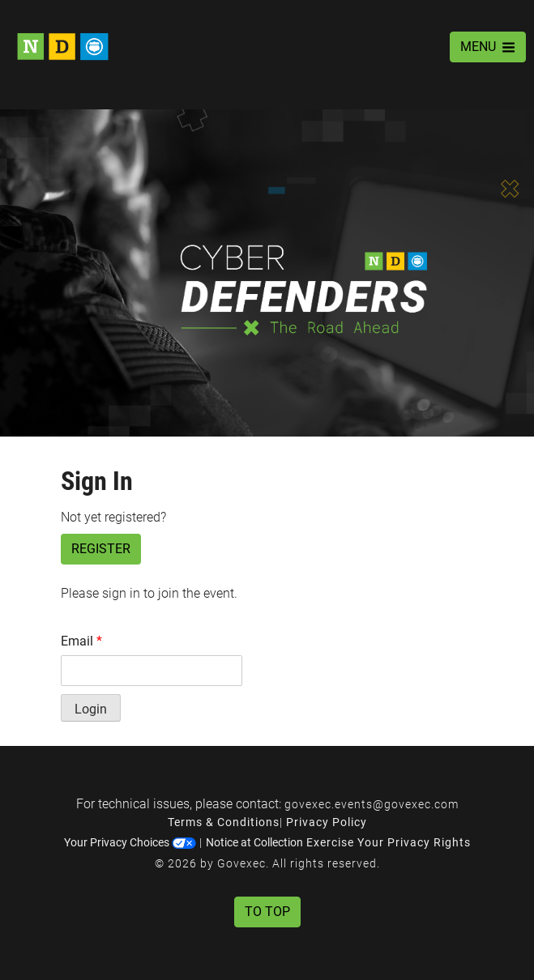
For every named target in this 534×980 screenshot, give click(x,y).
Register (101, 549)
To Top (267, 912)
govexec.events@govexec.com (372, 804)
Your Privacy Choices (130, 842)
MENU (488, 47)
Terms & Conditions (224, 822)
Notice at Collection (254, 842)
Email (81, 641)
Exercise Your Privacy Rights (389, 842)
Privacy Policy (327, 822)
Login (91, 709)
